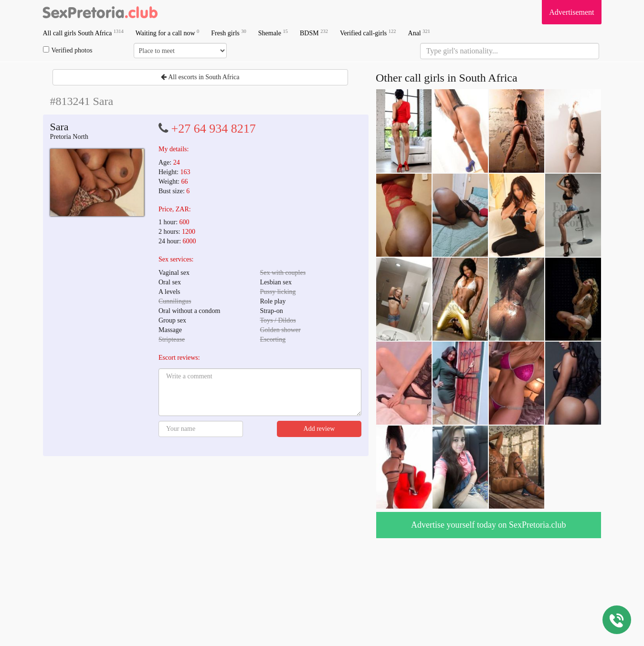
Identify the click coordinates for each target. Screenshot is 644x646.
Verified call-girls (368, 33)
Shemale (273, 33)
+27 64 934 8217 (214, 129)
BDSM (314, 33)
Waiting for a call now (168, 33)
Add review (319, 429)
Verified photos (68, 50)
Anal (419, 33)
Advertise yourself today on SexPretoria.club (488, 525)
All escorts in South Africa (200, 77)
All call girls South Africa (83, 33)
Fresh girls (229, 33)
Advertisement (571, 12)
